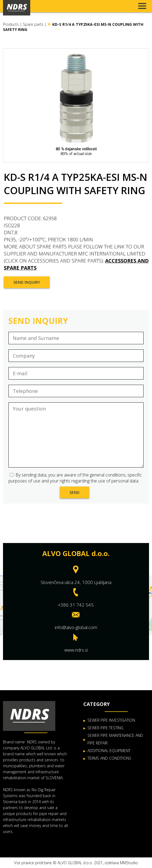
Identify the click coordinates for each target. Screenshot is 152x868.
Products (11, 24)
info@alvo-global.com (76, 627)
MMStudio (129, 863)
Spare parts (33, 24)
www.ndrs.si (76, 650)
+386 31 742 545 (76, 605)
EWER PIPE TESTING (107, 728)
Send (75, 492)
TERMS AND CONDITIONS (109, 758)
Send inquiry (27, 282)
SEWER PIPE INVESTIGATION (111, 720)
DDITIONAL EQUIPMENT (110, 751)
